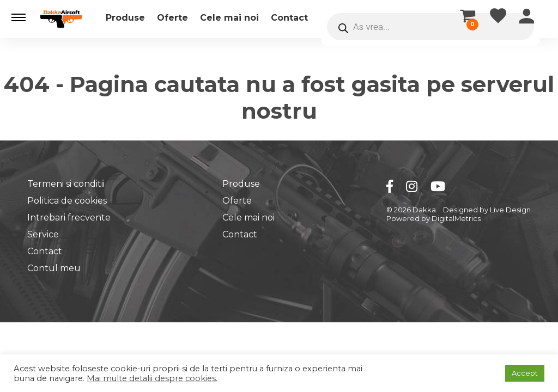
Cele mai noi (229, 18)
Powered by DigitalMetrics (433, 218)
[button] (19, 17)
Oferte (172, 18)
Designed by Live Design (487, 210)
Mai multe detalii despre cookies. (152, 378)
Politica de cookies (67, 201)
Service (43, 234)
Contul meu (54, 268)
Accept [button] (525, 373)
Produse (125, 18)
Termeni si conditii (66, 184)
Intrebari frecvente (69, 218)
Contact (289, 18)
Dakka (424, 210)
